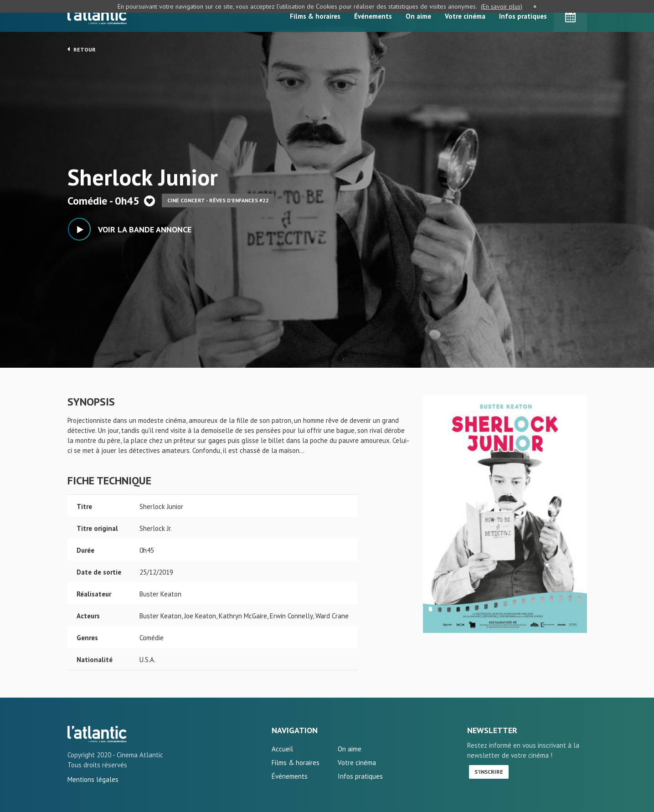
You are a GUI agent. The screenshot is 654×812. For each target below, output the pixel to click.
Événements (373, 16)
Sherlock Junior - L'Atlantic (97, 734)
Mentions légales (93, 779)
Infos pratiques (523, 16)
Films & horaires (315, 16)
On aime (418, 16)
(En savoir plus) (502, 6)
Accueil (282, 749)
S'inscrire (489, 772)
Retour (82, 49)
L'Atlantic (97, 16)
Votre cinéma (465, 16)
